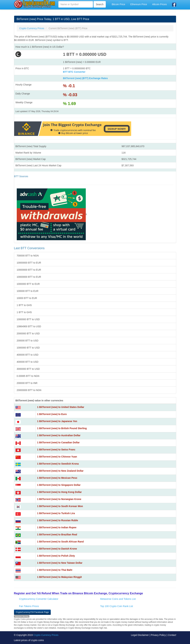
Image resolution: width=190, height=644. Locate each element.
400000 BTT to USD (28, 355)
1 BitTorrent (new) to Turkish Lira (56, 513)
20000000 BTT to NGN (29, 390)
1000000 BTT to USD (28, 319)
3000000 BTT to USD (28, 369)
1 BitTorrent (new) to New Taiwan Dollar (60, 563)
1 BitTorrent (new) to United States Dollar (61, 407)
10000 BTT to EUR (27, 298)
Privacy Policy (158, 635)
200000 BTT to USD (28, 341)
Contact (172, 635)
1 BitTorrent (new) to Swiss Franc (56, 450)
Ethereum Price (139, 4)
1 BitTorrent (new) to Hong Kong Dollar (59, 492)
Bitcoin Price (118, 4)
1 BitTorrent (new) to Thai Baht (55, 570)
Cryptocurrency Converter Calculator (39, 599)
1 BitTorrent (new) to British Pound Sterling (62, 428)
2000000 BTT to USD (28, 333)
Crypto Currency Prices (46, 635)
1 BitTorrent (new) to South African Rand (60, 542)
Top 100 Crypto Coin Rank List (117, 606)
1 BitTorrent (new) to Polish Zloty (56, 556)
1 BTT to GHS (24, 305)
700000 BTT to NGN (28, 256)
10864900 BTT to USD (29, 326)
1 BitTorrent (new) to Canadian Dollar (58, 442)
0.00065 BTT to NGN (28, 376)
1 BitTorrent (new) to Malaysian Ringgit (59, 577)
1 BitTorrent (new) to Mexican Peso (57, 478)
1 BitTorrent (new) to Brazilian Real (57, 535)
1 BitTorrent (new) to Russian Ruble (58, 520)
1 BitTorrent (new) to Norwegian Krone (59, 499)
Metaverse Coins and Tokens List (118, 599)
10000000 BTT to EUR (29, 263)
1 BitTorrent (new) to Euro (52, 414)
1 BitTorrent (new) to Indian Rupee (57, 527)
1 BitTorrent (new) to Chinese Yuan (57, 457)
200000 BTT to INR (27, 383)
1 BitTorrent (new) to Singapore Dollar (59, 485)
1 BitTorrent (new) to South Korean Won (60, 506)
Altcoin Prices (160, 4)
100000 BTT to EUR (28, 291)
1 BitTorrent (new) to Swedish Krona (58, 464)
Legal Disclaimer (140, 635)
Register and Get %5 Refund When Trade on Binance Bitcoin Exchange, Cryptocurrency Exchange (79, 593)
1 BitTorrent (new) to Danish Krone (57, 549)
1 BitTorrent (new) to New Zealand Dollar (60, 471)
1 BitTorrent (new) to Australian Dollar (59, 435)
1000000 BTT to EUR (28, 284)
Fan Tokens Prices (29, 606)
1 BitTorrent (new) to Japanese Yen (57, 421)
